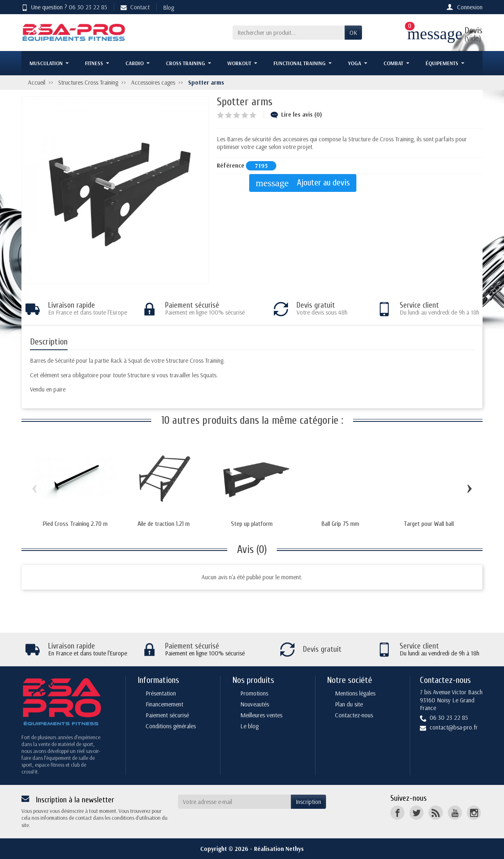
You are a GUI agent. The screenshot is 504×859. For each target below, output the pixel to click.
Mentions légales (355, 693)
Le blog (249, 726)
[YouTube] (455, 813)
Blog (168, 7)
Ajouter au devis (303, 183)
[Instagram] (474, 813)
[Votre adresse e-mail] (235, 802)
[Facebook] (397, 813)
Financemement (164, 704)
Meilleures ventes (261, 715)
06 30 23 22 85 (88, 7)
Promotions (254, 693)
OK (353, 33)
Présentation (161, 693)
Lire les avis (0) (296, 114)
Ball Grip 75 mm (340, 524)
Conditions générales (171, 726)
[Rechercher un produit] (289, 33)
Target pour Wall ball (429, 524)
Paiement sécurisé (167, 715)
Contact (135, 7)
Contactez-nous (354, 715)
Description (49, 342)
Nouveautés (255, 704)
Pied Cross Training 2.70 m (75, 524)
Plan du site (349, 704)
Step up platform (252, 524)
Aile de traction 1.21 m (164, 524)
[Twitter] (416, 813)
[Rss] (435, 813)
